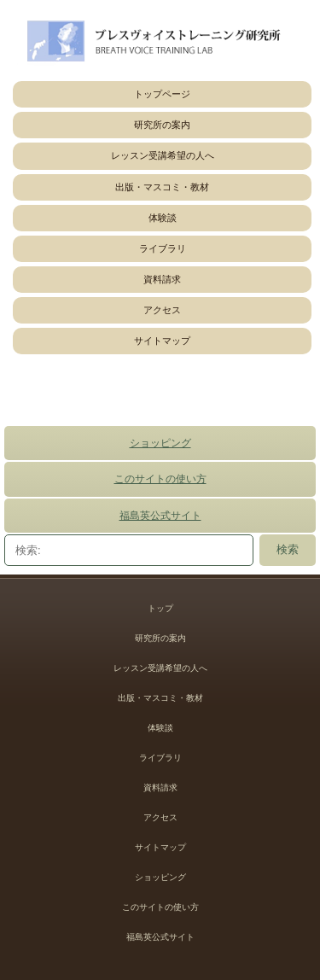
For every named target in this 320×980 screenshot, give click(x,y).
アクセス (162, 310)
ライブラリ (163, 248)
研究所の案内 (162, 125)
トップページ (162, 94)
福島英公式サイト (160, 516)
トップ (160, 608)
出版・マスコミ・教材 (162, 187)
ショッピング (160, 443)
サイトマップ (162, 341)
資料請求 (162, 279)
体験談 (163, 218)
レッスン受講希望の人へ (163, 155)
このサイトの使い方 (160, 479)
